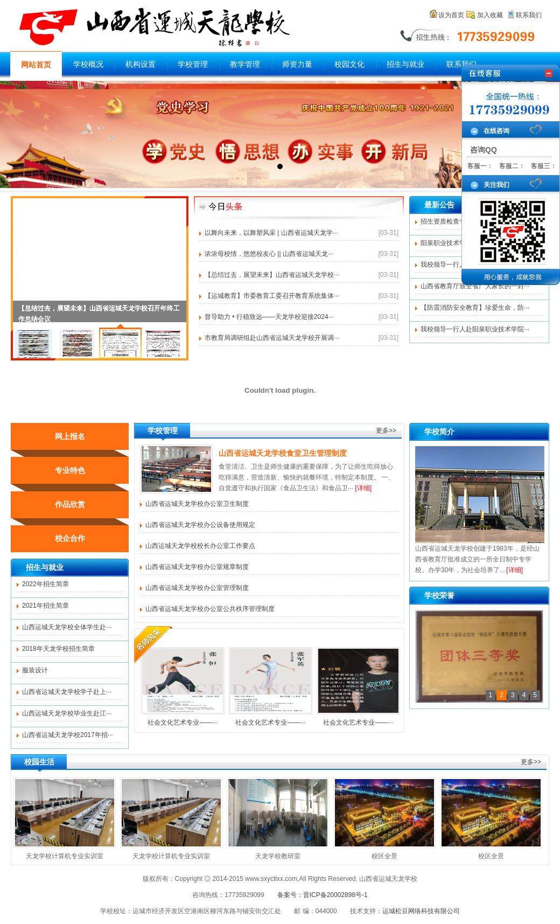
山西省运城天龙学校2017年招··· (68, 735)
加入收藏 (490, 15)
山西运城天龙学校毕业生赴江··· (67, 713)
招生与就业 (405, 64)
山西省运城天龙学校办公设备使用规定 (200, 525)
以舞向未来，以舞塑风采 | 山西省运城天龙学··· (271, 233)
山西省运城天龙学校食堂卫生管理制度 (283, 453)
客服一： (480, 166)
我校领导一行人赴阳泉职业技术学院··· (475, 329)
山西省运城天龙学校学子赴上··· (67, 692)
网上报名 (70, 436)
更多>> (386, 430)
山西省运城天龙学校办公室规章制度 (197, 567)
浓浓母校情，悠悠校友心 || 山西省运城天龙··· (269, 254)
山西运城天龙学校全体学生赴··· (67, 627)
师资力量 (297, 64)
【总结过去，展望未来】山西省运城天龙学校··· (272, 275)
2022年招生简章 (45, 584)
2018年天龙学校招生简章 (58, 649)
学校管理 (193, 64)
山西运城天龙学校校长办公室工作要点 (200, 546)
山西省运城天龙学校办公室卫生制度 (197, 504)
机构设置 (141, 64)
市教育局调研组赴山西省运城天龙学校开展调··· (272, 338)
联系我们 (529, 15)
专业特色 (70, 470)
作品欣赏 (70, 504)
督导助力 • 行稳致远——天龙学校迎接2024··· (269, 317)
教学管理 (245, 64)
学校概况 (88, 64)
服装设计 (35, 670)
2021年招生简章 (45, 606)
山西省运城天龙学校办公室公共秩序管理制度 (210, 609)
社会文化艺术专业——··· (183, 687)
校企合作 (70, 538)
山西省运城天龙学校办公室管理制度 (197, 588)
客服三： (544, 166)
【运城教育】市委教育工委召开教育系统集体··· (272, 296)
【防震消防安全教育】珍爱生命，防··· (475, 308)
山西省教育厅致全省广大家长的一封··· (475, 286)
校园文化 (349, 64)
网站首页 (36, 65)
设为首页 (451, 15)
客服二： (512, 166)
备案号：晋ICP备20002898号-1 (323, 895)
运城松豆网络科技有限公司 (421, 911)
